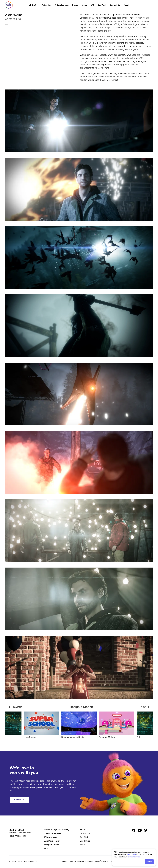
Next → (145, 707)
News (82, 845)
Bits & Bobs (85, 841)
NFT (92, 5)
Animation (46, 5)
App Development (52, 841)
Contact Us (115, 5)
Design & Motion (52, 845)
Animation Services (53, 834)
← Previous (15, 707)
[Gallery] (79, 726)
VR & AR (32, 5)
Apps (84, 5)
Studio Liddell (16, 830)
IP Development (62, 5)
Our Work (102, 5)
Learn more (131, 854)
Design (75, 5)
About (126, 5)
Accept (149, 862)
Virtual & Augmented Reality (57, 830)
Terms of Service (133, 857)
